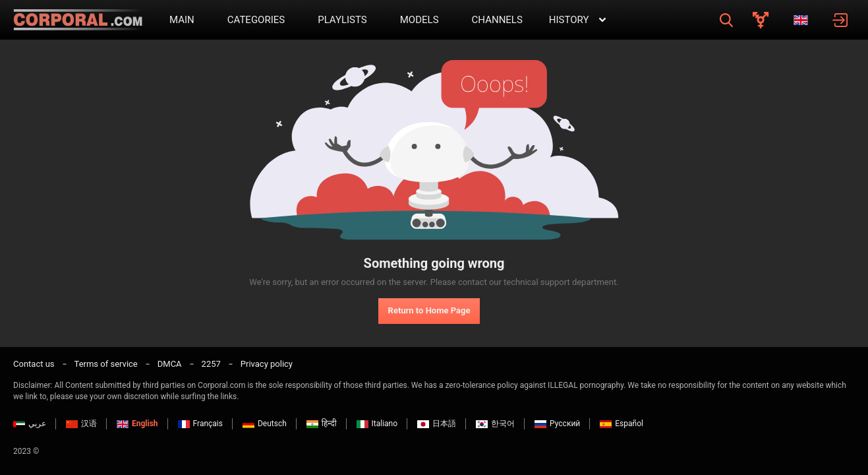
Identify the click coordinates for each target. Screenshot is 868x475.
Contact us (34, 364)
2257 (211, 364)
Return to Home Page (429, 310)
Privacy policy (267, 364)
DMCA (170, 364)
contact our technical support (514, 282)
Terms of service (106, 364)
